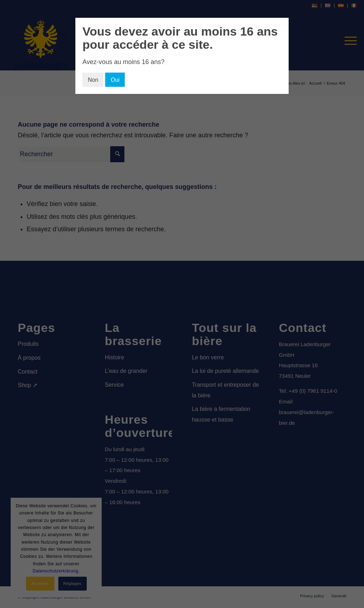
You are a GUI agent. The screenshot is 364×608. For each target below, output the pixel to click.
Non (93, 80)
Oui (115, 80)
